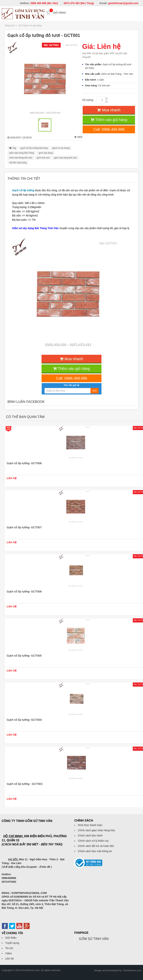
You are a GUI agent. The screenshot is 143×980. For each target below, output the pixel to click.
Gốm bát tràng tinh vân (21, 158)
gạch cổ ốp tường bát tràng (34, 148)
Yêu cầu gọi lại (71, 385)
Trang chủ (9, 26)
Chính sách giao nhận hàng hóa (96, 830)
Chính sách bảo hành (90, 836)
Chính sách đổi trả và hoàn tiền (96, 846)
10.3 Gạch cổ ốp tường (30, 26)
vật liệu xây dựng (18, 163)
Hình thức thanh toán (90, 825)
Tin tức (9, 948)
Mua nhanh (109, 110)
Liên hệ (9, 959)
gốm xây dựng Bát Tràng (22, 153)
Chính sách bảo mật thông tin (95, 851)
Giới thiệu (11, 938)
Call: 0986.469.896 (109, 129)
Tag (13, 148)
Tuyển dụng (12, 943)
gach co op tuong (61, 148)
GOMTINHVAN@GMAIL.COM (29, 893)
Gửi (95, 391)
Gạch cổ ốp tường (23, 190)
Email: (119, 3)
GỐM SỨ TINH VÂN (94, 939)
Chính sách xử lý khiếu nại (93, 841)
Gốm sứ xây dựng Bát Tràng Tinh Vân (35, 228)
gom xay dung (46, 153)
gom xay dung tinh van (65, 158)
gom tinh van (43, 158)
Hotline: (39, 3)
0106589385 (21, 897)
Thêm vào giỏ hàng (109, 120)
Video (9, 953)
